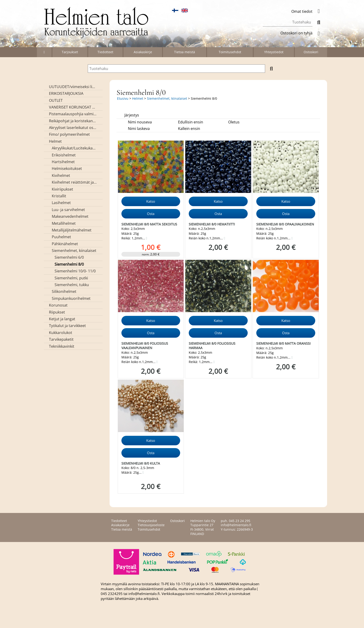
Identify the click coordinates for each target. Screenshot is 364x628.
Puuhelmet (61, 237)
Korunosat (58, 305)
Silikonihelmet (64, 291)
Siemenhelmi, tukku (72, 285)
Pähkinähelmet (65, 244)
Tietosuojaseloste (151, 525)
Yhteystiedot (274, 52)
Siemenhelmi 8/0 (69, 264)
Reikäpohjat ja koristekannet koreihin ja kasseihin (73, 121)
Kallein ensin (189, 129)
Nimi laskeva (139, 129)
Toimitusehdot (230, 52)
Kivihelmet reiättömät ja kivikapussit (74, 182)
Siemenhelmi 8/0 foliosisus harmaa (212, 346)
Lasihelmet (61, 203)
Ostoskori (311, 52)
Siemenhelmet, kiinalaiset (74, 251)
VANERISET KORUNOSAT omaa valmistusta (73, 107)
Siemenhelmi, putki (71, 278)
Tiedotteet (105, 52)
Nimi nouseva (140, 122)
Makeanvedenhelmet (70, 216)
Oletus (234, 122)
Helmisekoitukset (67, 169)
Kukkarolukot (61, 333)
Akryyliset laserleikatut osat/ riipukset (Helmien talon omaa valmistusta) (73, 128)
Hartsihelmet (63, 162)
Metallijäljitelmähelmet (72, 230)
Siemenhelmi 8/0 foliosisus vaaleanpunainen (145, 346)
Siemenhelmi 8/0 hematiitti (212, 224)
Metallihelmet (64, 223)
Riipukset (57, 312)
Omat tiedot (307, 11)
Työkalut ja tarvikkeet (67, 326)
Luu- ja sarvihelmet (68, 210)
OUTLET (56, 100)
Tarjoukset (70, 52)
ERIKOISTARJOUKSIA (66, 93)
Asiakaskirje (143, 52)
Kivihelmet (61, 175)
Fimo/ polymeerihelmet (69, 134)
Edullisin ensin (191, 122)
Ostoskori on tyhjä (302, 33)
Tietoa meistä (185, 52)
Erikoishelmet (64, 155)
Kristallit (59, 196)
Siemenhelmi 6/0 (69, 257)
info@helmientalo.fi (236, 525)
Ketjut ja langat (62, 319)
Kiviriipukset (62, 189)
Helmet (55, 141)
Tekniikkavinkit (62, 346)
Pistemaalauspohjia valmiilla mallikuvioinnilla (73, 114)
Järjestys (132, 115)
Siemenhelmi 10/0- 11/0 (75, 271)
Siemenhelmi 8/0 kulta (141, 463)
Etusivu (123, 98)
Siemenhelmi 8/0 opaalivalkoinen (285, 224)
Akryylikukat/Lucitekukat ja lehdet (74, 148)
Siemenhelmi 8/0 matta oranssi (283, 343)
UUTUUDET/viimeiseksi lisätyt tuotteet (73, 87)
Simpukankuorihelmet (71, 298)
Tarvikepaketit (61, 339)
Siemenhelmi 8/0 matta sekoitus (149, 224)
